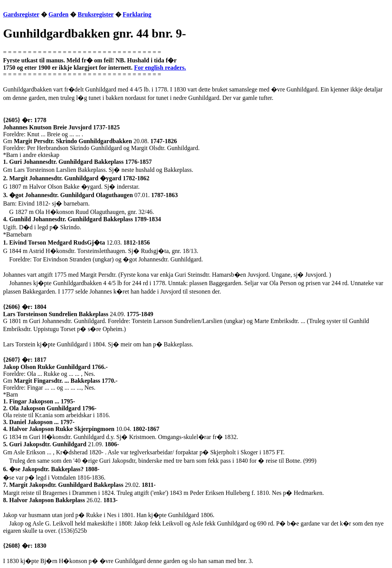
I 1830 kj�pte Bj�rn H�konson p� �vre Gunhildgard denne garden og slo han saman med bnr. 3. (128, 561)
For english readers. (160, 68)
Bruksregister (96, 14)
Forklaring (137, 14)
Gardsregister (21, 14)
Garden (59, 14)
